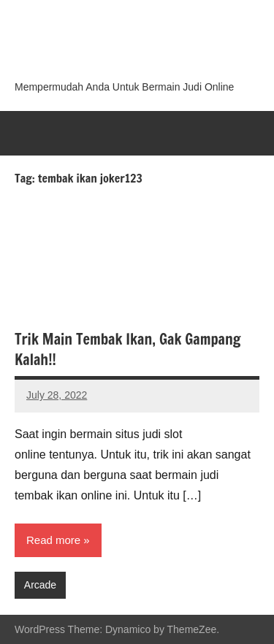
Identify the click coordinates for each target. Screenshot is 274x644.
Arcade (40, 585)
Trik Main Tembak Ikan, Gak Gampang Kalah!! (128, 349)
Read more (53, 540)
